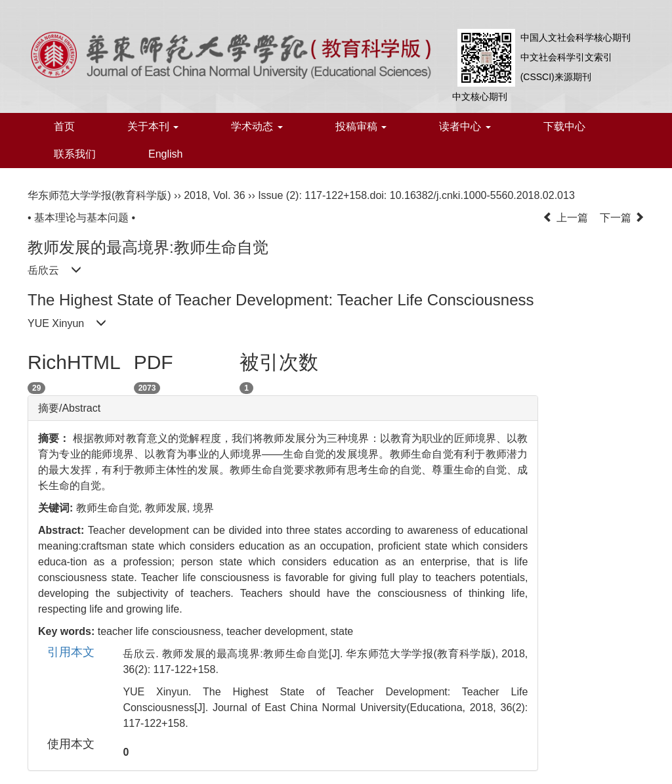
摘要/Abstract (69, 408)
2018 (196, 195)
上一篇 (565, 218)
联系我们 (75, 154)
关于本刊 (153, 126)
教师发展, (169, 508)
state (342, 631)
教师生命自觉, (111, 508)
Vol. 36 (229, 195)
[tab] (283, 408)
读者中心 (465, 126)
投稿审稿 (361, 126)
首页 (64, 126)
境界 (203, 508)
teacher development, (278, 631)
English (165, 154)
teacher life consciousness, (162, 631)
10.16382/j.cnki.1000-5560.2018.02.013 (482, 195)
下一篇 (622, 218)
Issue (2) (278, 195)
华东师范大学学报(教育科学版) (99, 195)
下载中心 (564, 126)
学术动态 (257, 126)
